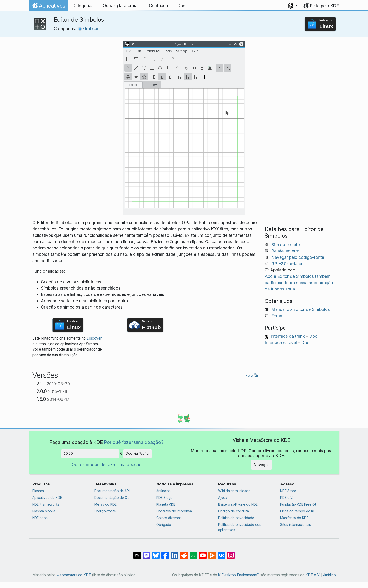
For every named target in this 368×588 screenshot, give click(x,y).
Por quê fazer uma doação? (134, 442)
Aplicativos (48, 7)
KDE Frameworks (46, 504)
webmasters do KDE (74, 575)
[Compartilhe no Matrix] (137, 553)
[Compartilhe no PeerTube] (212, 553)
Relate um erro (285, 251)
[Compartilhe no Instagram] (231, 553)
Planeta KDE (166, 504)
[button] (293, 6)
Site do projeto (286, 245)
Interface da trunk (288, 336)
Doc (313, 336)
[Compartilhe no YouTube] (203, 553)
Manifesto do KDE (294, 518)
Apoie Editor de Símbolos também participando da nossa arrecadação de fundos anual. (299, 283)
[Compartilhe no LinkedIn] (175, 553)
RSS (252, 375)
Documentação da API (112, 491)
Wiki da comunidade (234, 491)
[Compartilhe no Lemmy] (193, 553)
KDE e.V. (287, 498)
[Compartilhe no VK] (222, 553)
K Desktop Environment (239, 575)
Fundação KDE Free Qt (298, 504)
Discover (94, 338)
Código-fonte (105, 511)
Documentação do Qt (111, 498)
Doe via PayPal (138, 453)
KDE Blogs (164, 498)
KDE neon (40, 518)
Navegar (261, 465)
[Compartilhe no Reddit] (184, 553)
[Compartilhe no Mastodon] (146, 553)
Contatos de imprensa (174, 511)
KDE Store (288, 491)
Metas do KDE (105, 504)
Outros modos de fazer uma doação (107, 464)
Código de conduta (234, 511)
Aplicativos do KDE (47, 498)
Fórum (277, 316)
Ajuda (223, 498)
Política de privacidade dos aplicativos (240, 527)
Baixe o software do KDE (238, 504)
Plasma (38, 491)
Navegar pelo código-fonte (298, 257)
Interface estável (281, 342)
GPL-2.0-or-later (287, 264)
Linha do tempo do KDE (299, 511)
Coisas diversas (169, 518)
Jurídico (330, 575)
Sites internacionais (296, 525)
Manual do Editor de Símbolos (301, 309)
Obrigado (164, 525)
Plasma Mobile (44, 511)
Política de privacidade (236, 518)
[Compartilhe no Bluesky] (156, 553)
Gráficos (89, 29)
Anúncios (163, 491)
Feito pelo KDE (324, 6)
